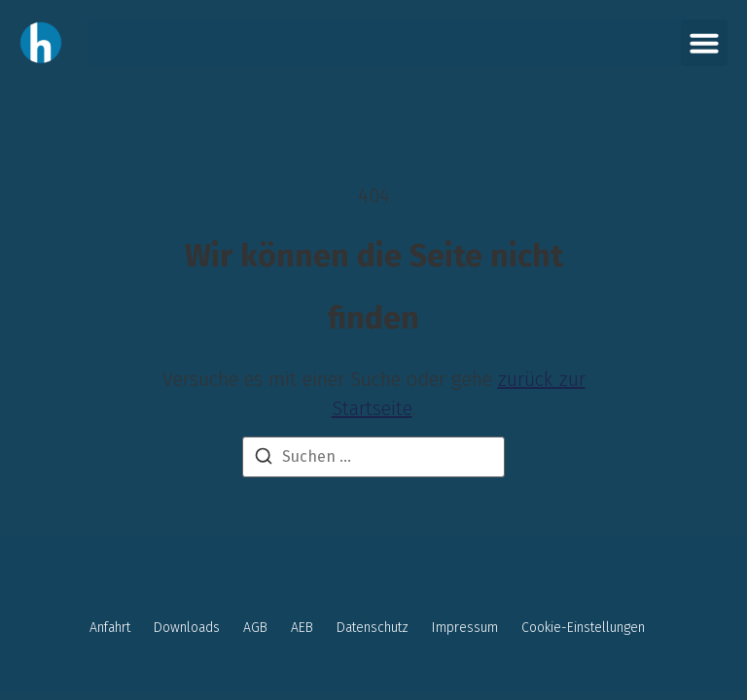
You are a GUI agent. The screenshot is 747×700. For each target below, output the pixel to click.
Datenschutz (373, 628)
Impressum (465, 628)
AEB (302, 628)
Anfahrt (110, 628)
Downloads (187, 628)
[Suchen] (264, 459)
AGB (255, 628)
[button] (704, 43)
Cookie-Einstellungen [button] (583, 628)
